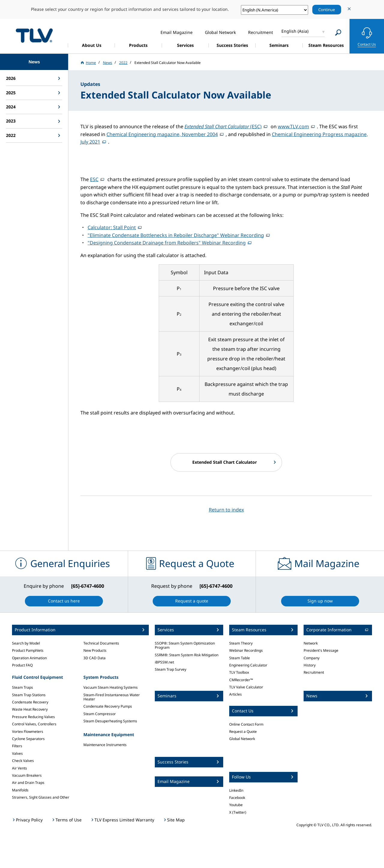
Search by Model (26, 643)
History (310, 665)
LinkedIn (236, 790)
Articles (235, 694)
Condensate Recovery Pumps (108, 706)
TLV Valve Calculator (246, 687)
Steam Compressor (100, 714)
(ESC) (223, 126)
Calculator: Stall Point (112, 227)
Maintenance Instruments (105, 745)
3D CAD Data (94, 658)
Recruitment (314, 672)
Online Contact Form (246, 724)
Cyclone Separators (28, 739)
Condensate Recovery (30, 702)
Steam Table (240, 658)
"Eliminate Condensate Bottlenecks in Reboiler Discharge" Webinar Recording (176, 235)
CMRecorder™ (241, 680)
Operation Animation (29, 658)
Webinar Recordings (246, 650)
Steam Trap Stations (29, 695)
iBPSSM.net (164, 662)
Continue (327, 10)
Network (311, 643)
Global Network (242, 739)
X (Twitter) (238, 812)
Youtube (236, 805)
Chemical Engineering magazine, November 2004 (162, 134)
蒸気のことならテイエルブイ (34, 35)
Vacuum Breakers (27, 775)
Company (312, 658)
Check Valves (23, 761)
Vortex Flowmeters (28, 731)
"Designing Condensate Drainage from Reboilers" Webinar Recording (167, 243)
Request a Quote (243, 731)
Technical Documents (101, 643)
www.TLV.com (293, 126)
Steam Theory (241, 643)
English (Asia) (295, 31)
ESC (94, 179)
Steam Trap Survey (171, 669)
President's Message (321, 650)
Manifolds (20, 790)
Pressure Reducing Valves (33, 717)
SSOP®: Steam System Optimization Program (185, 645)
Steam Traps (22, 687)
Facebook (237, 798)
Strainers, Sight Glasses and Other (41, 797)
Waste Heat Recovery (30, 709)
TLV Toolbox (239, 672)
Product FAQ (22, 665)
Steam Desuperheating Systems (110, 721)
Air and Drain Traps (28, 783)
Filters (17, 746)
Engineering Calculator (248, 665)
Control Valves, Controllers (34, 724)
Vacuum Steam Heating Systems (111, 687)
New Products (95, 650)
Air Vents (19, 768)
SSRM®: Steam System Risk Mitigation (187, 655)
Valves (17, 753)
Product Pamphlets (28, 650)
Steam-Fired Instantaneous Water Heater (112, 697)
